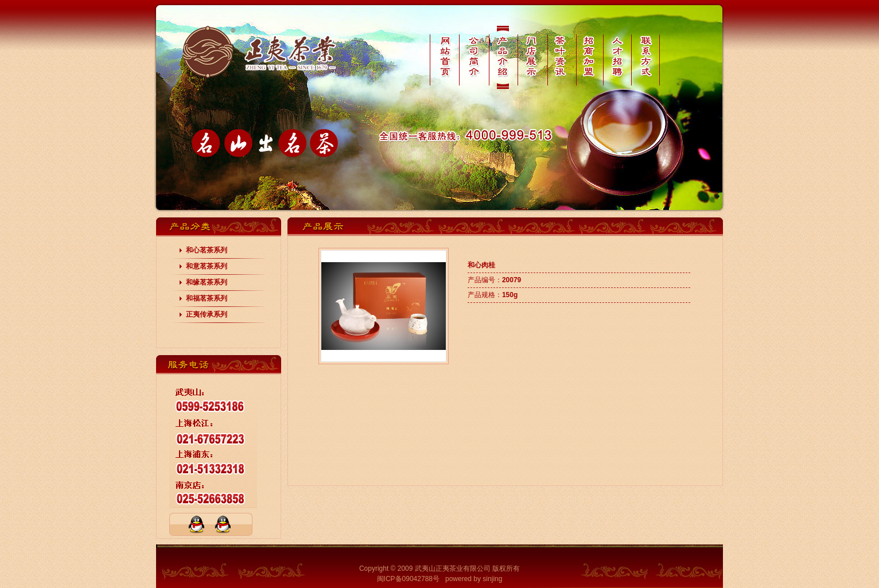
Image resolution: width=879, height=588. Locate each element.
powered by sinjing (474, 579)
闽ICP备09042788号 (408, 579)
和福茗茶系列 (207, 298)
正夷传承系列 (207, 314)
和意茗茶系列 (207, 266)
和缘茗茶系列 (207, 282)
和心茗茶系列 (207, 250)
